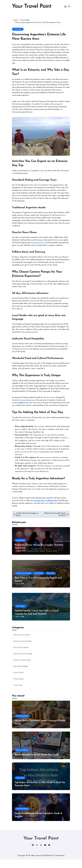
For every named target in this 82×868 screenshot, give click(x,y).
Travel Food (18, 681)
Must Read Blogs (21, 675)
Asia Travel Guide (21, 656)
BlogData (48, 864)
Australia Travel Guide (23, 662)
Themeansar (60, 864)
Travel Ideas (18, 38)
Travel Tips (51, 582)
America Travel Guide (24, 582)
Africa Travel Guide (22, 643)
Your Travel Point (41, 847)
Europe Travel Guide (22, 669)
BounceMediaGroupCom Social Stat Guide (37, 763)
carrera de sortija (37, 251)
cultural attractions (28, 409)
